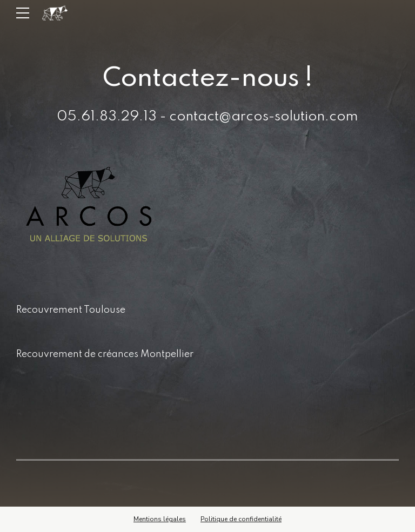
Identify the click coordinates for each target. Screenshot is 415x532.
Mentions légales (160, 519)
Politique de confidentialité (241, 519)
